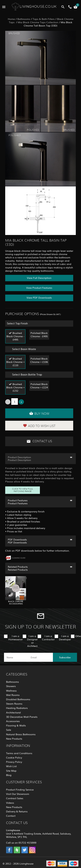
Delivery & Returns (17, 811)
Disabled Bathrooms (18, 699)
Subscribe (65, 657)
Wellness (11, 691)
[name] (16, 657)
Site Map (11, 771)
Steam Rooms (14, 704)
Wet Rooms (13, 695)
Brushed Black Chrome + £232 (15, 387)
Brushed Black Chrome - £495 (15, 336)
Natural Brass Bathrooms (21, 734)
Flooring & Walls (16, 725)
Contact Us (39, 441)
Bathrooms (24, 19)
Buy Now (39, 413)
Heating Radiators (17, 708)
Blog (9, 775)
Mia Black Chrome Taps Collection (38, 22)
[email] (40, 657)
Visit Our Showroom (18, 794)
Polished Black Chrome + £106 (39, 360)
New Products (14, 739)
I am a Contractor (48, 638)
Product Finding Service (20, 790)
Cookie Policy (14, 757)
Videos (10, 803)
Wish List (11, 766)
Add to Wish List (39, 426)
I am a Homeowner (16, 638)
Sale (9, 730)
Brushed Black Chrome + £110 (15, 362)
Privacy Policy (14, 762)
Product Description (19, 457)
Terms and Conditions (19, 753)
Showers (11, 686)
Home (11, 19)
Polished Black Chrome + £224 (39, 386)
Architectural (13, 712)
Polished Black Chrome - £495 (39, 335)
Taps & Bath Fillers (44, 19)
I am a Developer (65, 638)
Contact (11, 816)
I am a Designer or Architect (32, 641)
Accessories (13, 721)
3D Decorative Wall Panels (22, 717)
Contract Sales (15, 798)
